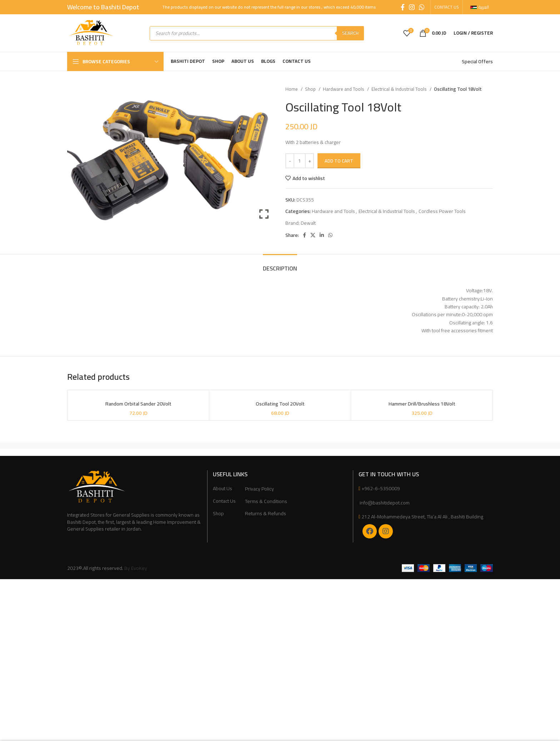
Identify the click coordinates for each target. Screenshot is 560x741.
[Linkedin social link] (322, 235)
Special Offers (477, 61)
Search (350, 33)
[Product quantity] (300, 161)
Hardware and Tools (344, 89)
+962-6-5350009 (381, 488)
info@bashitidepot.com (384, 503)
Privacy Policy (259, 489)
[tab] (280, 265)
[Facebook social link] (403, 7)
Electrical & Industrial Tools (400, 89)
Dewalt (308, 223)
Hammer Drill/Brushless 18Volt (422, 404)
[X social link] (313, 235)
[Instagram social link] (412, 7)
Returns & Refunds (266, 514)
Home (292, 89)
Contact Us (224, 501)
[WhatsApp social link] (422, 7)
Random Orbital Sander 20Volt (138, 404)
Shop (311, 89)
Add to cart (339, 161)
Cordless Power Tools (442, 211)
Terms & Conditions (266, 502)
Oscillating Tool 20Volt (280, 404)
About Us (222, 489)
